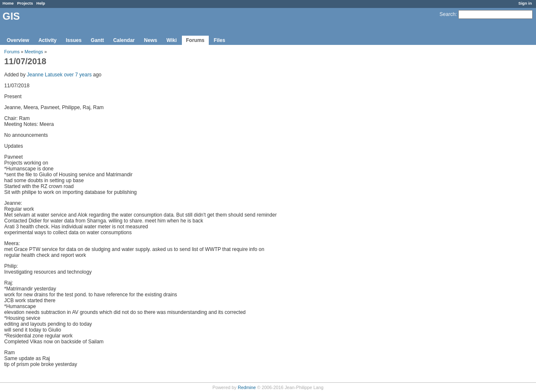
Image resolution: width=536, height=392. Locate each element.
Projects (25, 3)
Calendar (124, 40)
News (151, 40)
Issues (74, 40)
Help (41, 3)
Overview (18, 40)
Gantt (97, 40)
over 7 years (78, 75)
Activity (47, 40)
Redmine (247, 387)
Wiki (172, 40)
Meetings (34, 52)
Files (219, 40)
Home (8, 3)
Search (447, 14)
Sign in (525, 3)
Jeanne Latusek (45, 75)
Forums (195, 40)
